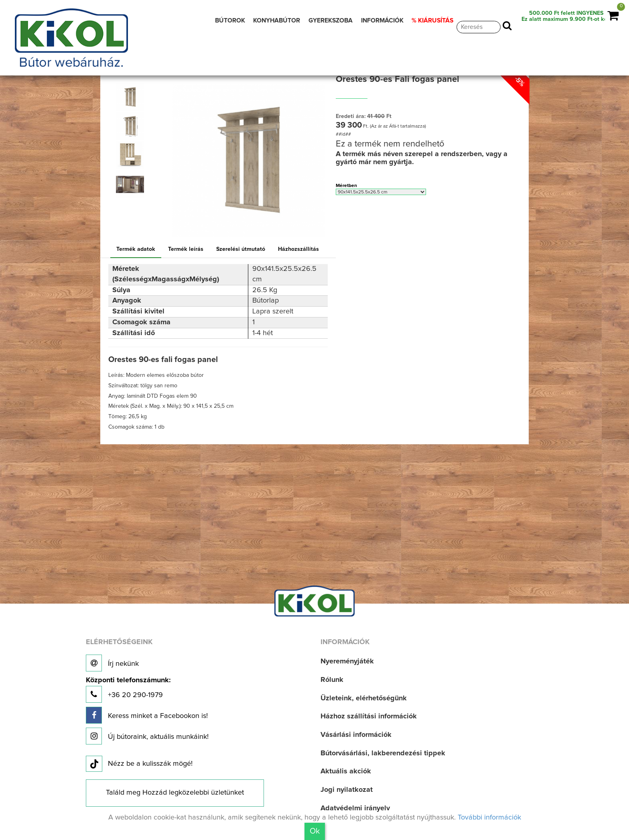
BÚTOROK (230, 21)
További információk (489, 818)
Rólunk (332, 680)
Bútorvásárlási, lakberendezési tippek (383, 753)
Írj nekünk (112, 663)
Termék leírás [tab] (186, 249)
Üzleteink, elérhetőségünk (364, 698)
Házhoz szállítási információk (369, 716)
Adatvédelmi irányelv (355, 808)
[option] (132, 97)
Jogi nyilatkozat (347, 790)
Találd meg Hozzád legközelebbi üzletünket (175, 793)
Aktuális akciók (346, 771)
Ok (315, 831)
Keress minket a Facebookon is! (147, 715)
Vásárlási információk (356, 735)
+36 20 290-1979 (128, 690)
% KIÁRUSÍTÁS (432, 21)
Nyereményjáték (347, 661)
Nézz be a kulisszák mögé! (139, 764)
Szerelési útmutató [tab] (241, 249)
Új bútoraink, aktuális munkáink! (147, 736)
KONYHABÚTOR (277, 21)
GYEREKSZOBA (331, 21)
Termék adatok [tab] (136, 249)
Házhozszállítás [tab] (298, 249)
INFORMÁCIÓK (382, 21)
